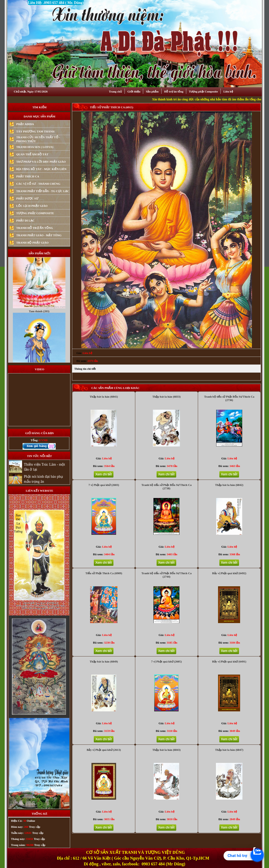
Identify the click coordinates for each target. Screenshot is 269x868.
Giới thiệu (134, 91)
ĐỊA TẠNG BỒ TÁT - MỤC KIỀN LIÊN (41, 169)
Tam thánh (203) (39, 339)
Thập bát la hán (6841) (104, 397)
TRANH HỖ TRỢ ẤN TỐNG (35, 228)
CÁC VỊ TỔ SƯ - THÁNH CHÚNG (38, 184)
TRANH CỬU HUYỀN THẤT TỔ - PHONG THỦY (38, 139)
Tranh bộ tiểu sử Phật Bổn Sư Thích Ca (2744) (166, 575)
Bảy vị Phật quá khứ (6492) (229, 573)
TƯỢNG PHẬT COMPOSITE (35, 213)
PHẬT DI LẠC (25, 220)
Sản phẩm (152, 91)
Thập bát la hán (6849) (104, 661)
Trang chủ (115, 91)
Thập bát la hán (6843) (166, 750)
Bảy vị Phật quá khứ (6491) (229, 661)
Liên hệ (228, 91)
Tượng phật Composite (203, 91)
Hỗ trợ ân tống (174, 91)
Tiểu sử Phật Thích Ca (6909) (104, 573)
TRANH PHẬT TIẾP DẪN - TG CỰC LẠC (43, 191)
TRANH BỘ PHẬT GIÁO (32, 243)
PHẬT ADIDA (25, 124)
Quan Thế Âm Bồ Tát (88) (39, 262)
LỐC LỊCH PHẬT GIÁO (32, 206)
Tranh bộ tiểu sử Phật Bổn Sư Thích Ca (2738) (166, 487)
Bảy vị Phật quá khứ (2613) (104, 750)
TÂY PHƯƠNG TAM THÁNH (35, 131)
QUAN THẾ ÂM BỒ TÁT (32, 154)
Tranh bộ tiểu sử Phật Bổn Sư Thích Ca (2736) (229, 398)
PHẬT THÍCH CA (28, 176)
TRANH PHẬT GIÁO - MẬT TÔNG (39, 235)
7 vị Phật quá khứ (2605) (166, 661)
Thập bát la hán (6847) (229, 750)
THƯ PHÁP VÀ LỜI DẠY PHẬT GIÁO (41, 162)
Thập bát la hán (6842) (229, 485)
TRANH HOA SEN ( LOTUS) (35, 147)
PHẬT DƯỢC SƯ (27, 198)
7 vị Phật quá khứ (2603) (104, 485)
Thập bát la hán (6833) (166, 397)
